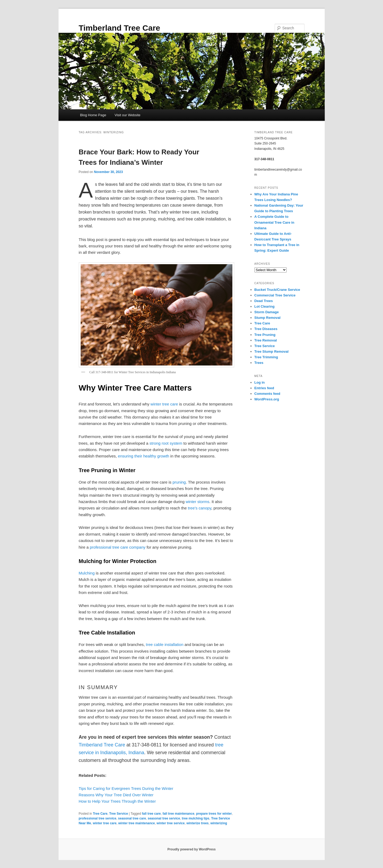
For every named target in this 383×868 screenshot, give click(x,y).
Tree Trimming (266, 357)
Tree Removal (266, 340)
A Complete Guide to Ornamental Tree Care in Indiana (274, 222)
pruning (179, 482)
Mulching (87, 573)
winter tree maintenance (136, 823)
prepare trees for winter (214, 814)
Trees (259, 363)
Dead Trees (264, 301)
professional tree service (98, 818)
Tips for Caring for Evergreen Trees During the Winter (126, 788)
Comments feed (267, 394)
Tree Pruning (265, 335)
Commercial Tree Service (275, 295)
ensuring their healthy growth (144, 456)
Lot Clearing (265, 306)
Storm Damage (267, 312)
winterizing (219, 823)
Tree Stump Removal (272, 351)
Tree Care (100, 814)
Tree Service (119, 814)
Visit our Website (127, 115)
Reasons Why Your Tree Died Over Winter (116, 795)
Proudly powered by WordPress (191, 849)
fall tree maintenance (178, 814)
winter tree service (170, 823)
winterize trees (197, 823)
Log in (260, 382)
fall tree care (151, 814)
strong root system (166, 443)
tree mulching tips (195, 818)
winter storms (197, 502)
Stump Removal (267, 318)
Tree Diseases (266, 329)
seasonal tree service (164, 818)
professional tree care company (118, 547)
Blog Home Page (93, 115)
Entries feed (264, 388)
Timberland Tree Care (120, 28)
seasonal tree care (132, 818)
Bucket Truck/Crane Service (277, 290)
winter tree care (164, 404)
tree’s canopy (200, 508)
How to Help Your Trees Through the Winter (117, 801)
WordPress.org (267, 399)
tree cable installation (165, 644)
